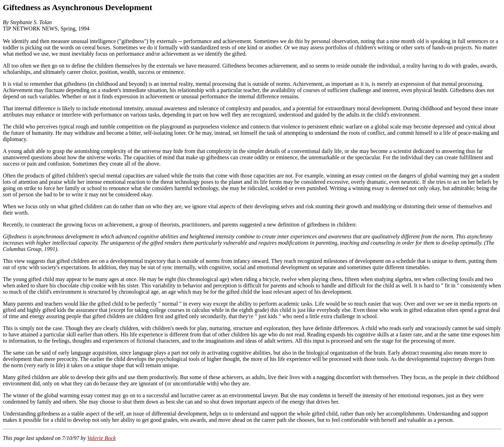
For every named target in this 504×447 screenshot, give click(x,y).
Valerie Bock (101, 438)
